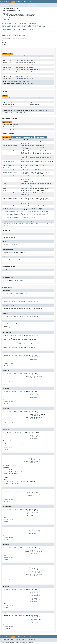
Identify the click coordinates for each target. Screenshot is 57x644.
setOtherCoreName (26, 190)
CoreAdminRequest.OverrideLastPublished (33, 27)
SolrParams (6, 168)
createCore (24, 142)
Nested (7, 6)
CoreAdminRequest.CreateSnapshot (27, 24)
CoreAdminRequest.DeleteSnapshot (11, 25)
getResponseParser (42, 213)
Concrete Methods (41, 137)
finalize (15, 224)
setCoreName (24, 186)
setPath (12, 216)
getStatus (24, 170)
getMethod (17, 213)
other (31, 107)
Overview (3, 2)
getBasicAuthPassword (9, 212)
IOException (33, 360)
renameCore (24, 178)
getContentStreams (43, 212)
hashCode (27, 224)
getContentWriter (8, 213)
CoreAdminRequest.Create (9, 24)
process (24, 214)
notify (33, 224)
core (31, 102)
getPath (23, 213)
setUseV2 (34, 217)
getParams (24, 168)
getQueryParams (31, 213)
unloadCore (24, 198)
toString (45, 224)
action (31, 100)
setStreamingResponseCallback (12, 217)
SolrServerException (36, 358)
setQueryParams (20, 216)
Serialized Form (6, 46)
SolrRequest (10, 36)
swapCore (23, 193)
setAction (24, 184)
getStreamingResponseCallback (12, 214)
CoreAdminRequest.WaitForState (26, 29)
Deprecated (24, 2)
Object (32, 221)
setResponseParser (31, 216)
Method (20, 6)
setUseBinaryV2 (26, 217)
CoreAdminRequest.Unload (9, 29)
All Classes (32, 4)
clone (4, 224)
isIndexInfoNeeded (35, 105)
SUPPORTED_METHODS (8, 113)
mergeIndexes (25, 172)
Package (8, 2)
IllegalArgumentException (10, 445)
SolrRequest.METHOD (9, 86)
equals (9, 224)
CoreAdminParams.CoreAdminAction (19, 100)
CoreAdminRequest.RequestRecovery (12, 28)
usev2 (24, 113)
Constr (15, 6)
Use (16, 2)
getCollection (32, 212)
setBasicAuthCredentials (40, 214)
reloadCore (24, 176)
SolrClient (24, 143)
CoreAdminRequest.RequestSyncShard (33, 28)
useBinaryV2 (18, 113)
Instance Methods (28, 137)
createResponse (25, 156)
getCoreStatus (25, 162)
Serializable (5, 20)
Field (11, 6)
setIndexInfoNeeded (26, 188)
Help (29, 2)
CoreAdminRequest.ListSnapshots (32, 25)
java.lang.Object (6, 13)
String (11, 102)
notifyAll (39, 224)
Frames (18, 4)
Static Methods (17, 137)
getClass (21, 224)
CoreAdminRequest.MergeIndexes (11, 27)
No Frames (23, 4)
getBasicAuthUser (22, 212)
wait (50, 224)
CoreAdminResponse (30, 14)
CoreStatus (11, 162)
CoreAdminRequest (8, 127)
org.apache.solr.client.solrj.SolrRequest (14, 14)
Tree (19, 2)
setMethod (6, 216)
